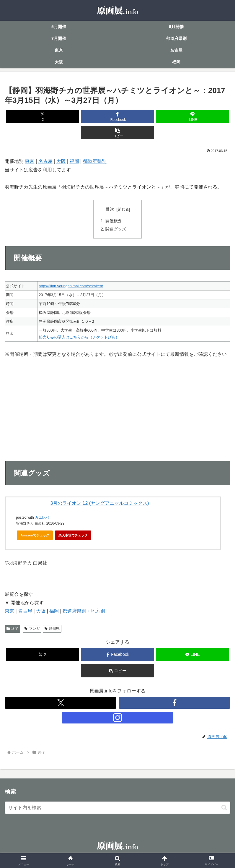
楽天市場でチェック (73, 536)
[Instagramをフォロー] (117, 718)
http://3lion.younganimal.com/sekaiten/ (71, 286)
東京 (30, 161)
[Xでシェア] (43, 116)
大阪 (61, 161)
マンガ (32, 629)
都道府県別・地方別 (84, 612)
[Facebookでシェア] (117, 116)
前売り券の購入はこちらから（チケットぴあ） (79, 338)
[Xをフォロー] (61, 703)
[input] (117, 808)
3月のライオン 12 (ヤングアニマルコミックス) (99, 503)
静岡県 (52, 629)
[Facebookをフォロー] (174, 703)
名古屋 (45, 161)
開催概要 (114, 221)
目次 (110, 209)
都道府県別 (95, 161)
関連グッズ (116, 229)
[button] (117, 133)
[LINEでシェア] (192, 116)
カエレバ (42, 518)
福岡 (74, 161)
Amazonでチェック (35, 536)
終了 (12, 629)
